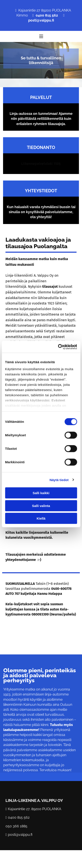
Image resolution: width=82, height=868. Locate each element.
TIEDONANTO (41, 147)
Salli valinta (41, 506)
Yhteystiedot (41, 191)
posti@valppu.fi (41, 20)
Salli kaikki (41, 493)
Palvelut (41, 97)
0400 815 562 (47, 15)
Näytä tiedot (59, 480)
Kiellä (41, 518)
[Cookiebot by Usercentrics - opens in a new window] (58, 347)
